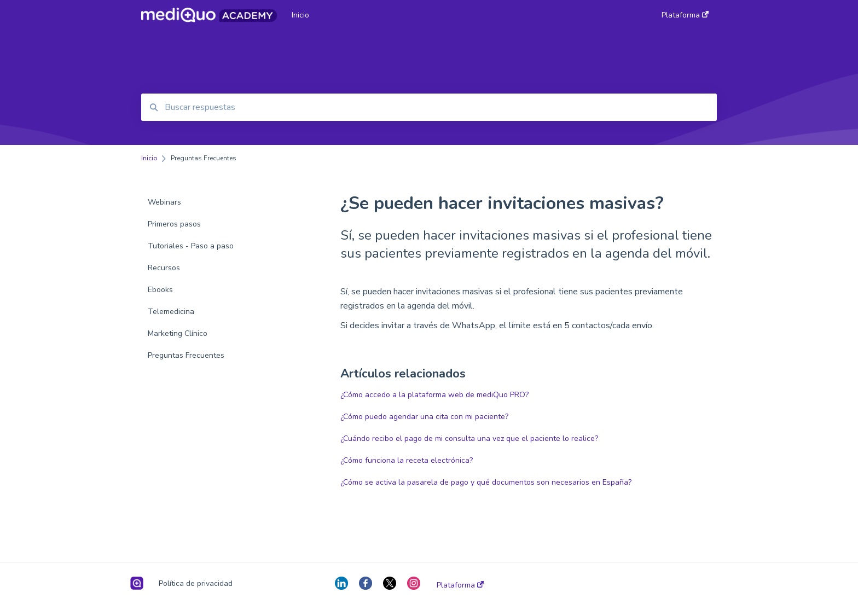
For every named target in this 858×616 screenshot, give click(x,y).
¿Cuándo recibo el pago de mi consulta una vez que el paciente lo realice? (469, 438)
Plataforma (460, 585)
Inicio (300, 15)
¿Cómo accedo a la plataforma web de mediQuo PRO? (434, 395)
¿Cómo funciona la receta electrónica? (407, 460)
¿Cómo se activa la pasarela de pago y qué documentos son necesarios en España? (486, 482)
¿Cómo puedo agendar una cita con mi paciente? (424, 417)
